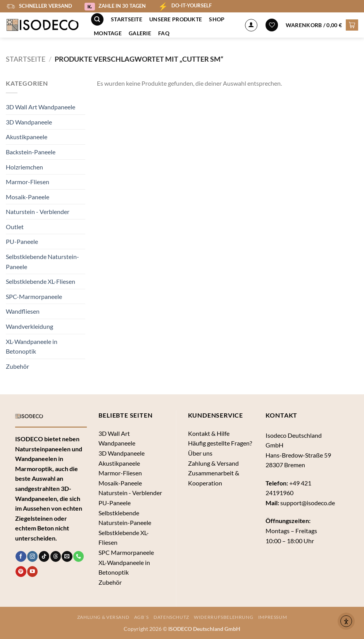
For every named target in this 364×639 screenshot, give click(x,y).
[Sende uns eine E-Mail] (67, 556)
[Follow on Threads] (56, 556)
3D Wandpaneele (29, 122)
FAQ (164, 33)
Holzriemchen (24, 167)
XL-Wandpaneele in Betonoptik (32, 346)
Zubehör (17, 366)
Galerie (140, 33)
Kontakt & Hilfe (209, 433)
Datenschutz (171, 617)
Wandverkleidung (29, 326)
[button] (322, 25)
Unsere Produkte (176, 19)
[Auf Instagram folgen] (32, 556)
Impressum (273, 617)
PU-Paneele (22, 241)
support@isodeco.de (308, 503)
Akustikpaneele (27, 137)
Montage (108, 33)
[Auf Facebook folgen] (21, 556)
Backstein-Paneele (31, 152)
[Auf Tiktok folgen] (44, 556)
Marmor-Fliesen (28, 182)
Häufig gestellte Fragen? (220, 443)
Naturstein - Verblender (38, 212)
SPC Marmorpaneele (126, 552)
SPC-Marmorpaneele (34, 296)
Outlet (15, 227)
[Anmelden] (251, 25)
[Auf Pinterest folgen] (21, 572)
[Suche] (97, 20)
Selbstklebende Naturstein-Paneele (42, 262)
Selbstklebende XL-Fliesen (41, 281)
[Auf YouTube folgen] (32, 572)
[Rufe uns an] (78, 556)
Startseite (127, 19)
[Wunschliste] (272, 25)
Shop (217, 19)
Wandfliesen (23, 311)
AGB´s (141, 617)
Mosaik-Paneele (28, 197)
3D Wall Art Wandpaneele (41, 107)
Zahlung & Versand (213, 463)
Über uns (200, 453)
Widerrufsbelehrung (223, 617)
